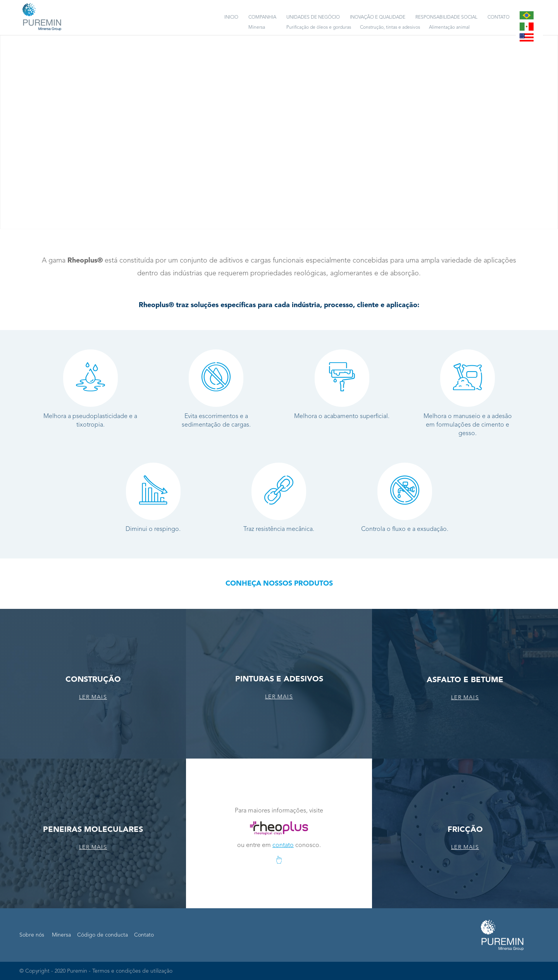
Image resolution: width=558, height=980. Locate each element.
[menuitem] (231, 17)
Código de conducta (102, 935)
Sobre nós (32, 935)
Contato (144, 935)
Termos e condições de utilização (132, 971)
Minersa (61, 935)
